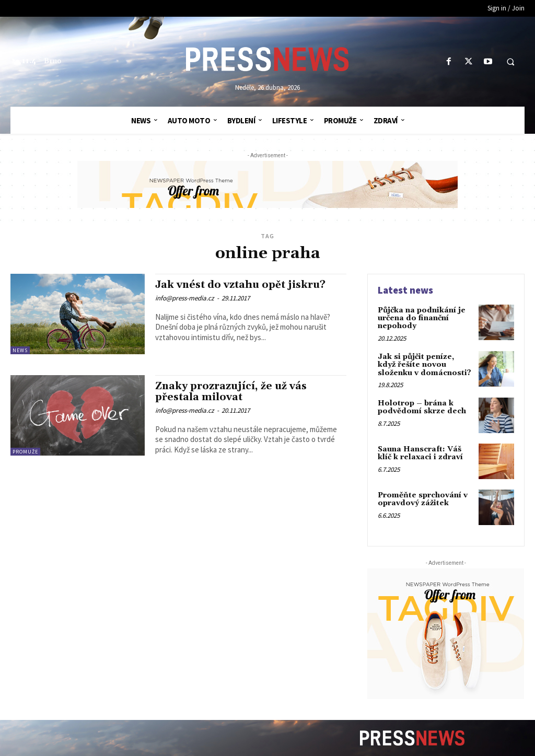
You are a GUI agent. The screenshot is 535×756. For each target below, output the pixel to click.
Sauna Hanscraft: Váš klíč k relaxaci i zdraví (420, 453)
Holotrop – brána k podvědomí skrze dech (422, 407)
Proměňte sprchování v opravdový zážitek (423, 499)
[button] (510, 62)
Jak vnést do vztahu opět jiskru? (240, 285)
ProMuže (25, 452)
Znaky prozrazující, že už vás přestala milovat (231, 392)
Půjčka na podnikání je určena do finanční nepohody (422, 318)
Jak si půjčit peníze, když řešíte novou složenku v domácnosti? (424, 365)
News (20, 350)
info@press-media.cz (185, 298)
